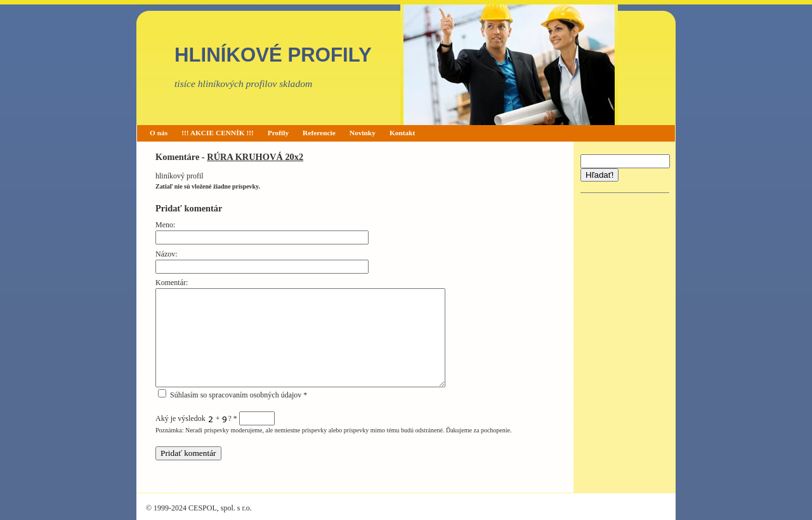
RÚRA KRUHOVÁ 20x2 (255, 157)
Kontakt (403, 133)
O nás (159, 133)
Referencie (319, 133)
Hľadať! (599, 175)
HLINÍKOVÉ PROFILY (273, 55)
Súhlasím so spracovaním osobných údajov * (232, 395)
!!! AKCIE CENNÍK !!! (218, 133)
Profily (278, 133)
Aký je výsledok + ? (215, 418)
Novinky (363, 133)
